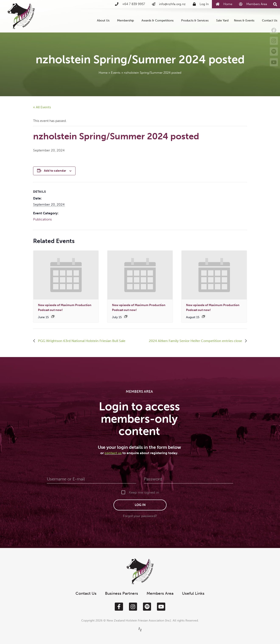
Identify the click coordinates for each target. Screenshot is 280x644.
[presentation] (66, 275)
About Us (104, 20)
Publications (42, 219)
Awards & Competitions (159, 20)
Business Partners (122, 593)
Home (103, 73)
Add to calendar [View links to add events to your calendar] (55, 171)
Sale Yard (222, 20)
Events (116, 73)
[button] (275, 4)
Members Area (160, 593)
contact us (113, 453)
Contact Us (270, 20)
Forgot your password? (140, 516)
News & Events (245, 20)
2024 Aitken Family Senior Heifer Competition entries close (196, 341)
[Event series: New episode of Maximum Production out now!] (53, 316)
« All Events (42, 107)
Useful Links (193, 593)
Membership (127, 20)
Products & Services (196, 20)
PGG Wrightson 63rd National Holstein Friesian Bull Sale (81, 341)
